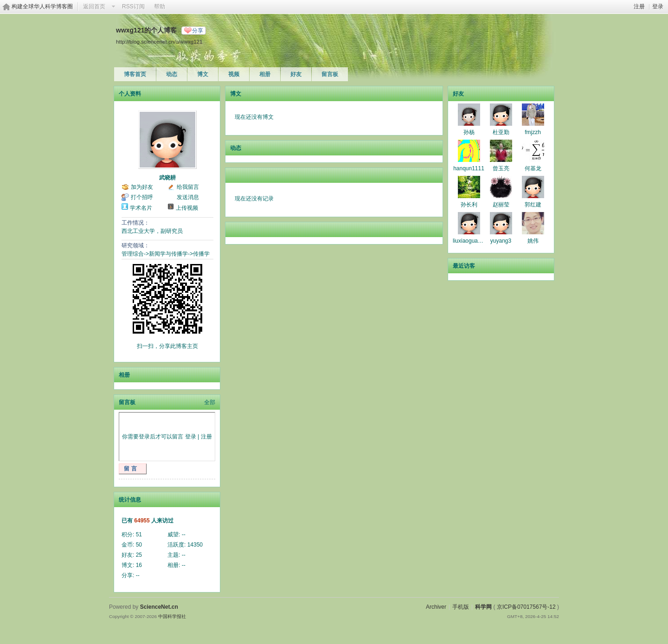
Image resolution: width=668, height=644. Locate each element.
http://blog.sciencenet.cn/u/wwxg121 (159, 42)
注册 (639, 6)
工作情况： (135, 223)
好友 (296, 74)
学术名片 (141, 208)
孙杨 (469, 132)
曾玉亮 (501, 168)
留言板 (330, 74)
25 (139, 555)
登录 (658, 6)
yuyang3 (501, 241)
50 (139, 545)
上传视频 (187, 208)
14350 (195, 545)
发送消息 (188, 197)
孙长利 (469, 205)
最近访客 (464, 266)
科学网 (483, 607)
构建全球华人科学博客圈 (42, 6)
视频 (234, 74)
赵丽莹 (501, 205)
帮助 (160, 6)
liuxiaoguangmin (473, 241)
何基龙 (533, 168)
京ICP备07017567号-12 (526, 607)
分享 (198, 31)
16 (139, 565)
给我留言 (188, 187)
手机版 (461, 607)
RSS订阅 (133, 6)
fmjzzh (533, 132)
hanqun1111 (469, 168)
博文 (203, 74)
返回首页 (94, 6)
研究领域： (135, 245)
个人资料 (130, 94)
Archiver (436, 607)
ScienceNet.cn (159, 607)
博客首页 (135, 74)
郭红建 (533, 205)
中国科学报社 (172, 616)
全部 (210, 402)
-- (184, 535)
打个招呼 (142, 197)
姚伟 (533, 241)
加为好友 (142, 187)
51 (139, 535)
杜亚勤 (501, 132)
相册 (265, 74)
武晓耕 (167, 178)
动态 (172, 74)
